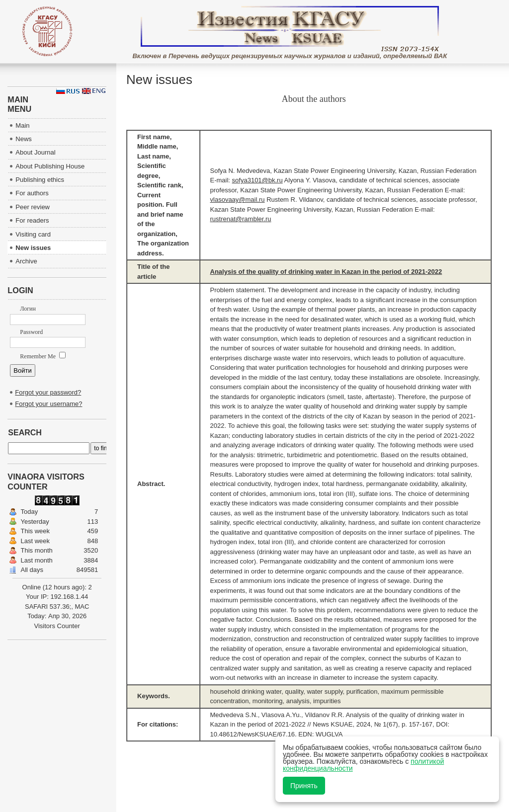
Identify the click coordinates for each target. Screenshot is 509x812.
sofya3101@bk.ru (257, 180)
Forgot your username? (48, 404)
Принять (304, 786)
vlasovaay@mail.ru (238, 200)
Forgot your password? (48, 392)
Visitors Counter (57, 626)
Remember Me (43, 356)
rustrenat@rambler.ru (241, 219)
